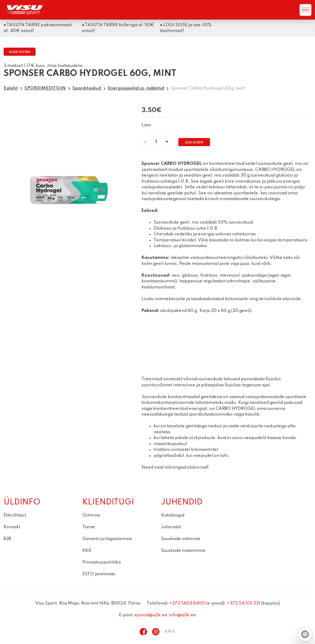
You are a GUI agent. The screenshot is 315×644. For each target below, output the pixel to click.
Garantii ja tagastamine (107, 539)
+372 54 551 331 (243, 603)
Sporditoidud (87, 88)
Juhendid (171, 527)
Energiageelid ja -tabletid (136, 88)
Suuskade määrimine (183, 551)
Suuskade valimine (181, 539)
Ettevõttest (15, 515)
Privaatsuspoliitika (102, 562)
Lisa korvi (194, 143)
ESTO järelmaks (99, 574)
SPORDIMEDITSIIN (45, 88)
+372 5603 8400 (187, 603)
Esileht (11, 88)
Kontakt (12, 527)
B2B (7, 539)
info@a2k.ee (183, 615)
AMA (170, 632)
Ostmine (91, 515)
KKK (87, 551)
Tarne (89, 527)
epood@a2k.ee (151, 615)
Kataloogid (173, 515)
